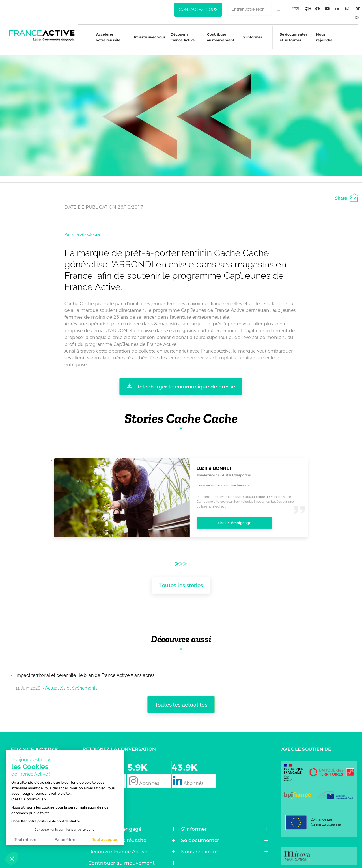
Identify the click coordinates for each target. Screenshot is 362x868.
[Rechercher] (278, 9)
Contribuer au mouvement (218, 37)
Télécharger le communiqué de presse (181, 380)
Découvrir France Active (179, 37)
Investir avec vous (146, 38)
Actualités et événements (71, 682)
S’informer (251, 38)
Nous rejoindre (325, 37)
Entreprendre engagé (116, 823)
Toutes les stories (181, 577)
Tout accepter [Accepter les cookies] (52, 840)
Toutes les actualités (181, 698)
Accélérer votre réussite (103, 37)
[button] (12, 858)
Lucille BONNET (214, 462)
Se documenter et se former (293, 37)
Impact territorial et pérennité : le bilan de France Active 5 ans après (85, 669)
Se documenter (202, 834)
